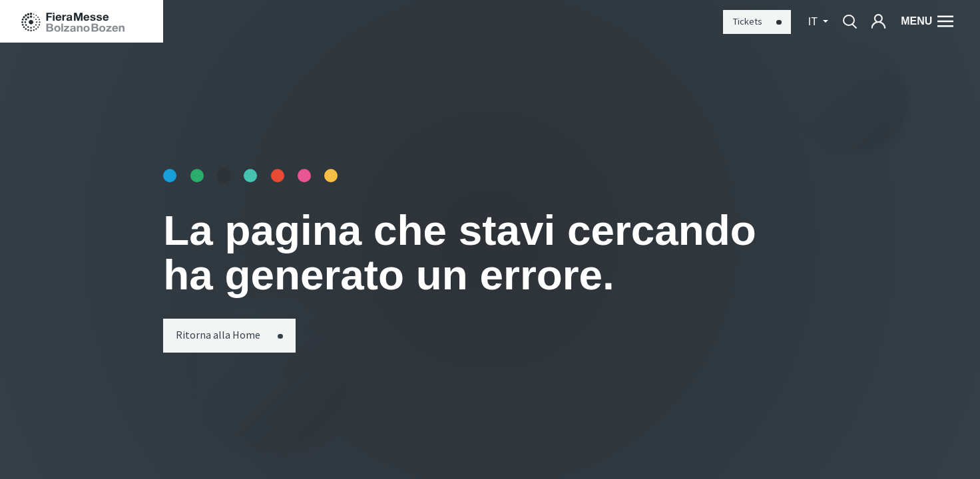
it (814, 22)
